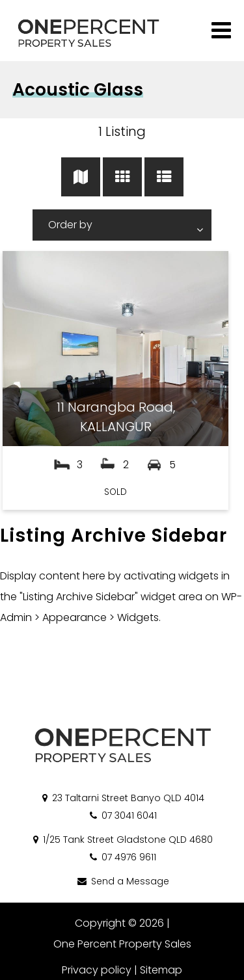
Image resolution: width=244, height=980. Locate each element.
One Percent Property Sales (122, 944)
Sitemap (161, 970)
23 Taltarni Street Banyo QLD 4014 (122, 798)
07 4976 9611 (122, 857)
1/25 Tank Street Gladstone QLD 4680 (122, 840)
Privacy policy (97, 970)
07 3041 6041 (122, 815)
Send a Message (122, 881)
